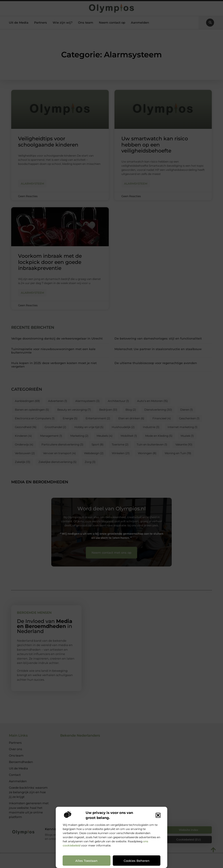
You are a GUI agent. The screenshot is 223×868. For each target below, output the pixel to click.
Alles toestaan (86, 861)
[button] (158, 815)
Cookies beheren (137, 861)
